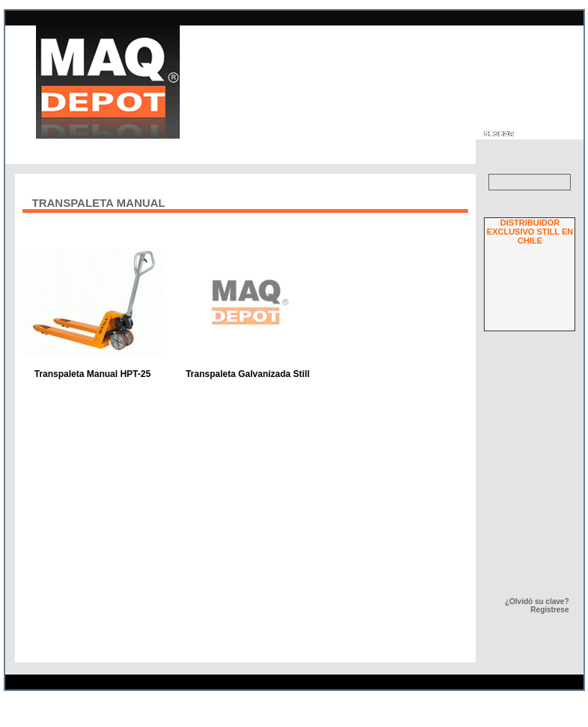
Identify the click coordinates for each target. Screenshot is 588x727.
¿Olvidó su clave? (537, 601)
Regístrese (549, 610)
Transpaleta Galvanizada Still (248, 374)
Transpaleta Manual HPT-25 (93, 374)
